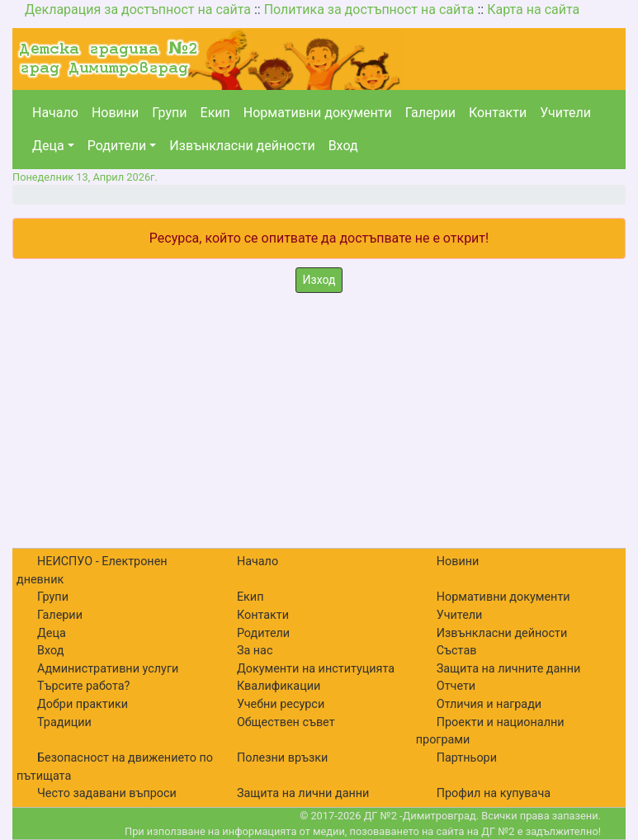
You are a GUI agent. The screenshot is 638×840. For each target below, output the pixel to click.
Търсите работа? (83, 686)
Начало (55, 113)
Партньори (467, 758)
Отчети (456, 686)
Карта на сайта (533, 9)
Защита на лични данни (303, 793)
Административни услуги (108, 669)
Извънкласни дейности (242, 146)
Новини (115, 113)
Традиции (64, 722)
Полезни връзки (282, 758)
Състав (457, 651)
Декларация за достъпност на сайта (138, 9)
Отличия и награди (489, 704)
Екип (215, 113)
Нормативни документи (318, 113)
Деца (48, 146)
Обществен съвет (286, 722)
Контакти (498, 113)
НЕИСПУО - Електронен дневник (92, 571)
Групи (169, 113)
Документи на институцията (316, 669)
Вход (343, 146)
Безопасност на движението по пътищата (115, 767)
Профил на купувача (494, 793)
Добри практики (83, 704)
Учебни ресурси (281, 704)
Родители (117, 146)
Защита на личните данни (509, 669)
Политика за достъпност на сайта (369, 9)
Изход (319, 280)
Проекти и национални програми (490, 731)
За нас (255, 651)
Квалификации (279, 686)
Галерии (430, 113)
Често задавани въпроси (107, 793)
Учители (565, 113)
